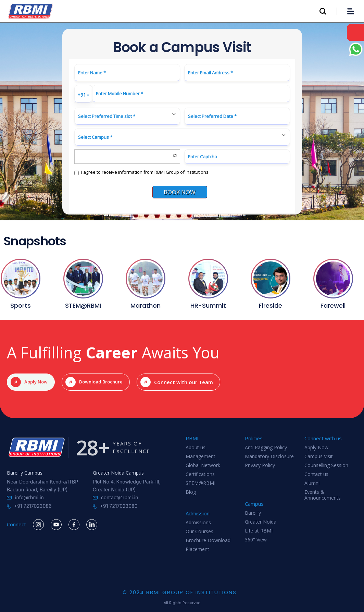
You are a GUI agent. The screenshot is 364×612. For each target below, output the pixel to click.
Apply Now (316, 448)
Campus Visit (319, 457)
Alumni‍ (312, 483)
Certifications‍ (200, 474)
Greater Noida (261, 522)
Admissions (198, 523)
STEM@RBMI (200, 483)
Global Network (203, 466)
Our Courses (199, 532)
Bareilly (253, 513)
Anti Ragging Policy (266, 448)
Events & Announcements (323, 494)
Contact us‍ (316, 474)
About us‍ (196, 448)
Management (200, 457)
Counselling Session (326, 466)
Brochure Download (208, 541)
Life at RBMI (259, 531)
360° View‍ (256, 540)
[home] (30, 11)
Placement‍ (197, 549)
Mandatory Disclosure (269, 457)
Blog (191, 492)
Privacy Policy (260, 466)
